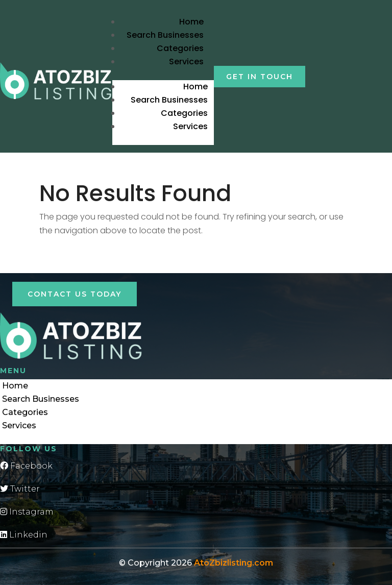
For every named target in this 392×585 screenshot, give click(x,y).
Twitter (20, 489)
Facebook (26, 466)
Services (186, 62)
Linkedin (24, 535)
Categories (180, 48)
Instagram (27, 512)
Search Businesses (165, 35)
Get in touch (260, 77)
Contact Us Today (75, 294)
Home (191, 22)
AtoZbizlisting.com (234, 563)
